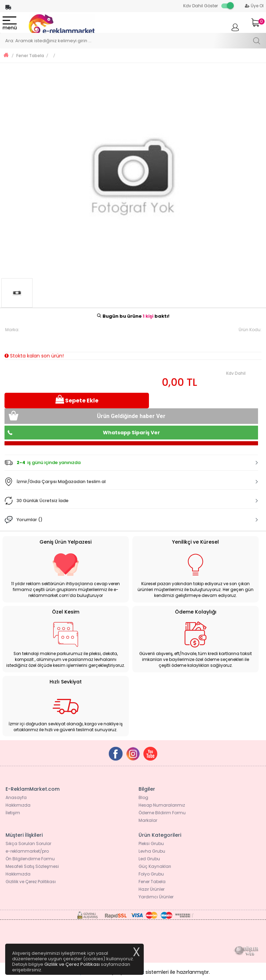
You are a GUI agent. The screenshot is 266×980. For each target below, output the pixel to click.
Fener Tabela (30, 56)
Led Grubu (149, 859)
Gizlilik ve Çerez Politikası (31, 882)
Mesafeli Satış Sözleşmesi (32, 866)
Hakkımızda (18, 805)
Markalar (148, 820)
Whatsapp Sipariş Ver (131, 433)
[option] (133, 172)
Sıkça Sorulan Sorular (28, 843)
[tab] (131, 463)
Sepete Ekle (77, 400)
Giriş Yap (235, 31)
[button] (131, 463)
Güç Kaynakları (155, 866)
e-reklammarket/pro (27, 851)
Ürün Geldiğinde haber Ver (131, 416)
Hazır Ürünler (152, 889)
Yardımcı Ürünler (156, 897)
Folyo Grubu (151, 874)
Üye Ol (254, 6)
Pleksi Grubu (151, 843)
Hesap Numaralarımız (162, 805)
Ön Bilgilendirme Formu (30, 859)
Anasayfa (16, 797)
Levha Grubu (152, 851)
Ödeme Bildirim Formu (162, 813)
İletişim (13, 813)
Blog (143, 797)
